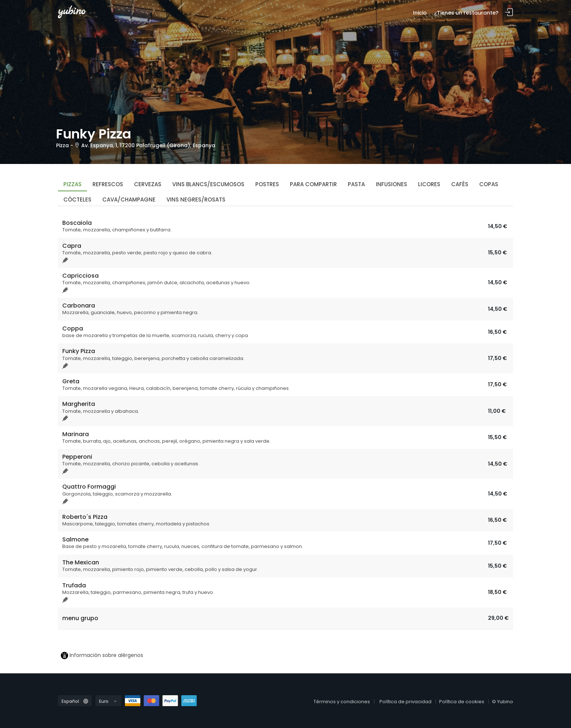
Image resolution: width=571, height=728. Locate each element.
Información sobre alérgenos (102, 655)
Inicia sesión (509, 13)
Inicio (420, 13)
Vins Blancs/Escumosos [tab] (208, 184)
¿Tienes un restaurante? (466, 13)
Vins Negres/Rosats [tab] (196, 199)
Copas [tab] (489, 184)
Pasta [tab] (356, 184)
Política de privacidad (405, 702)
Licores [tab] (429, 184)
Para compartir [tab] (313, 184)
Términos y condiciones (342, 702)
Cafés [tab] (460, 184)
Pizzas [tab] (72, 184)
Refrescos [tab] (108, 184)
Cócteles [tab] (77, 199)
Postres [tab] (267, 184)
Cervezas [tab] (148, 184)
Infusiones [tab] (391, 184)
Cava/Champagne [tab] (129, 199)
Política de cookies (462, 702)
